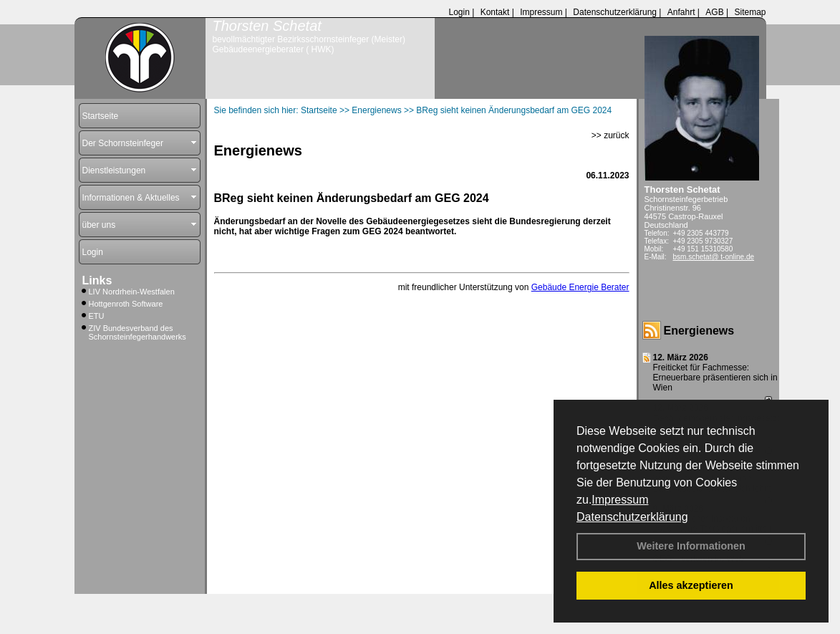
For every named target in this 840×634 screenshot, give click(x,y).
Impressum (620, 500)
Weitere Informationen (691, 546)
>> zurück (610, 135)
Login (459, 12)
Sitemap (750, 12)
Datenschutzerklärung (632, 517)
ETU (97, 316)
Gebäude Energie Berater (580, 287)
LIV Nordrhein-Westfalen (132, 292)
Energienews (699, 331)
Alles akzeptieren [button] (691, 585)
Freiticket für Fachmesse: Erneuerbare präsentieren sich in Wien (715, 378)
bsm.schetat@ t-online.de (714, 257)
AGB (714, 12)
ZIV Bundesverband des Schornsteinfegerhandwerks (137, 332)
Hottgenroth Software (126, 304)
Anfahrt (681, 12)
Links (97, 280)
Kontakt (495, 12)
